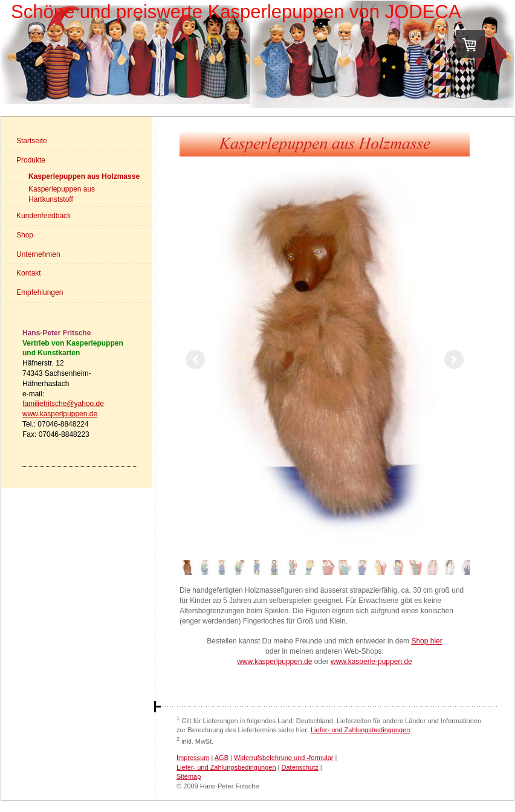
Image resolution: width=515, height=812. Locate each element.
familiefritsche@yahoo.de (63, 404)
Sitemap (189, 776)
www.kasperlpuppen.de (60, 414)
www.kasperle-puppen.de (371, 662)
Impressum (193, 758)
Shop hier (426, 641)
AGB (222, 758)
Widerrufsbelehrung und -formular (283, 758)
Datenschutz (300, 767)
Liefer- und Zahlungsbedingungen (361, 730)
